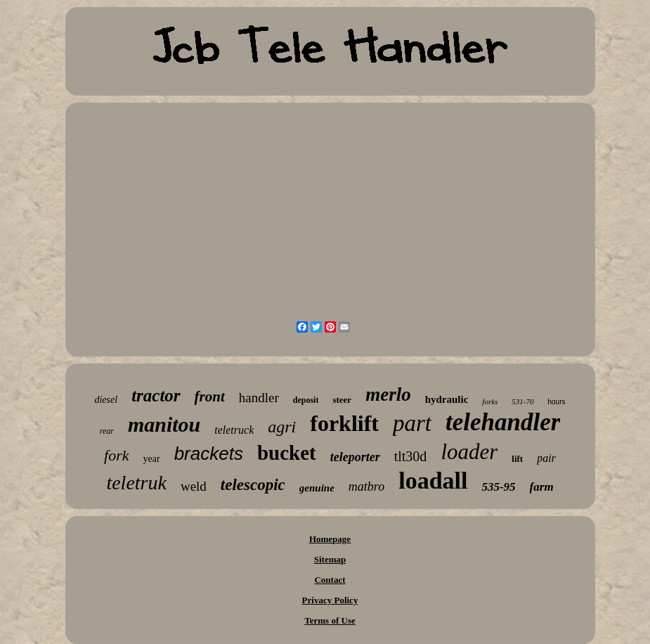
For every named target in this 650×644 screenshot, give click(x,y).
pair (546, 458)
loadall (433, 481)
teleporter (355, 457)
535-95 (498, 487)
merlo (388, 394)
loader (469, 452)
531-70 (522, 401)
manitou (164, 424)
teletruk (136, 483)
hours (557, 402)
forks (490, 401)
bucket (287, 453)
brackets (209, 453)
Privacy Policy (330, 600)
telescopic (253, 485)
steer (342, 400)
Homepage (330, 539)
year (152, 459)
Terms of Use (330, 620)
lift (517, 459)
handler (259, 398)
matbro (366, 487)
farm (542, 487)
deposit (306, 400)
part (412, 423)
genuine (317, 488)
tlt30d (411, 456)
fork (116, 455)
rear (107, 431)
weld (194, 486)
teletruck (234, 430)
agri (282, 427)
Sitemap (330, 559)
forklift (344, 423)
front (210, 397)
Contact (330, 580)
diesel (106, 400)
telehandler (503, 422)
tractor (156, 395)
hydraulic (447, 399)
